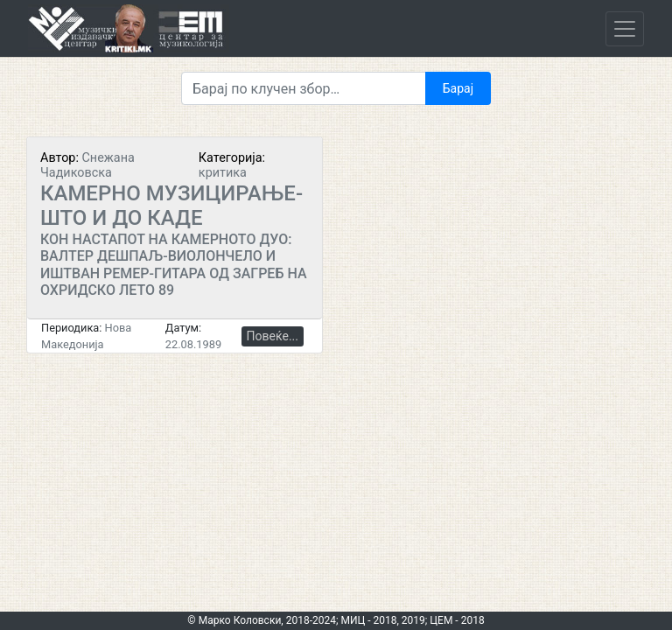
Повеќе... (273, 336)
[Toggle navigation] (625, 29)
